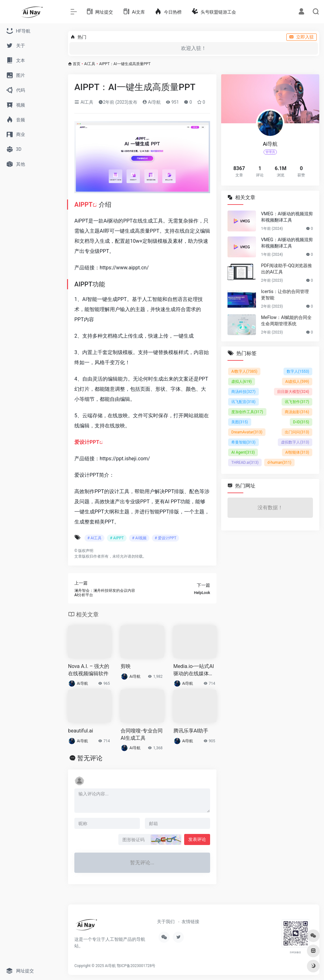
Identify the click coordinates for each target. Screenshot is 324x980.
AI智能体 (297, 452)
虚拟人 (242, 382)
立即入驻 (302, 37)
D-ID (301, 422)
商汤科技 (243, 392)
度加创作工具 (247, 412)
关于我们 (166, 922)
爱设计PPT (87, 442)
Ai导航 (152, 102)
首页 (77, 64)
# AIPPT (117, 538)
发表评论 (197, 839)
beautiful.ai (81, 731)
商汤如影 (297, 412)
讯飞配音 (243, 402)
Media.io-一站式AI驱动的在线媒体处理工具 (194, 670)
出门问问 (297, 432)
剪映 (126, 666)
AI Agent (243, 452)
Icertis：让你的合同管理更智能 (285, 295)
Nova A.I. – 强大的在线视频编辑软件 (89, 670)
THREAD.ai (245, 462)
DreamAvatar (247, 432)
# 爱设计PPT (166, 538)
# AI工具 (94, 538)
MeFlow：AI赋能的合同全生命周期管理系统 (286, 321)
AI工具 (90, 64)
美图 (240, 422)
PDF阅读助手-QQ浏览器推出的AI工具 (287, 269)
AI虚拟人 (297, 382)
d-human (279, 462)
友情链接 (190, 922)
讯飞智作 (297, 402)
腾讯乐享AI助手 (191, 731)
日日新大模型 (293, 392)
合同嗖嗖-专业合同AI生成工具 (141, 734)
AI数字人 (244, 371)
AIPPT (83, 205)
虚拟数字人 (295, 442)
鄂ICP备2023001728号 (136, 966)
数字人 (298, 371)
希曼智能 (243, 442)
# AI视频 (139, 538)
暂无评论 (90, 758)
